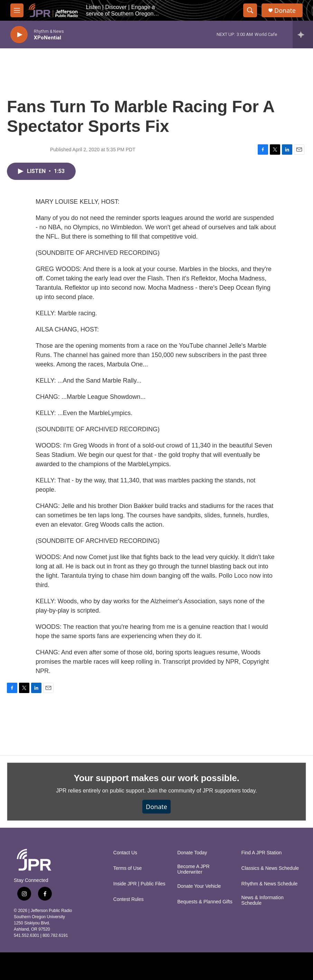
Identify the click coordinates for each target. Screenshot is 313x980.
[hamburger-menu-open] (17, 10)
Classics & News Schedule (270, 868)
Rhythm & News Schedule (270, 884)
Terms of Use (127, 868)
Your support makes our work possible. (157, 778)
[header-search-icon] (250, 10)
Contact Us (125, 853)
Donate (285, 11)
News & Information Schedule (263, 900)
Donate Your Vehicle (199, 886)
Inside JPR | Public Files (139, 884)
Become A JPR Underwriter (193, 869)
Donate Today (192, 853)
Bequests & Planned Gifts (205, 902)
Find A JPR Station (262, 853)
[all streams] (303, 35)
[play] (19, 35)
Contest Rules (129, 899)
